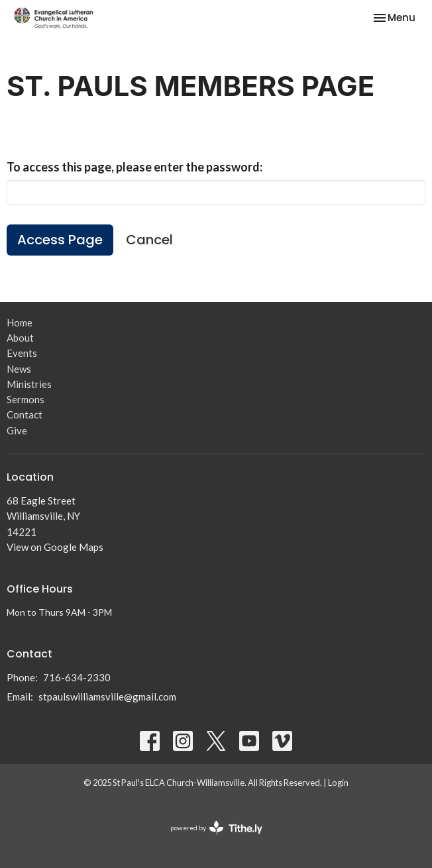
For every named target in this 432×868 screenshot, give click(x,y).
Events (22, 353)
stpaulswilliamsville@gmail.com (107, 697)
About (20, 338)
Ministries (29, 384)
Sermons (26, 399)
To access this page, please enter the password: (135, 167)
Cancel (149, 240)
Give (17, 430)
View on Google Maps (55, 547)
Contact (25, 414)
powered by (216, 828)
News (19, 369)
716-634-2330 (77, 677)
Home (20, 322)
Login (338, 783)
